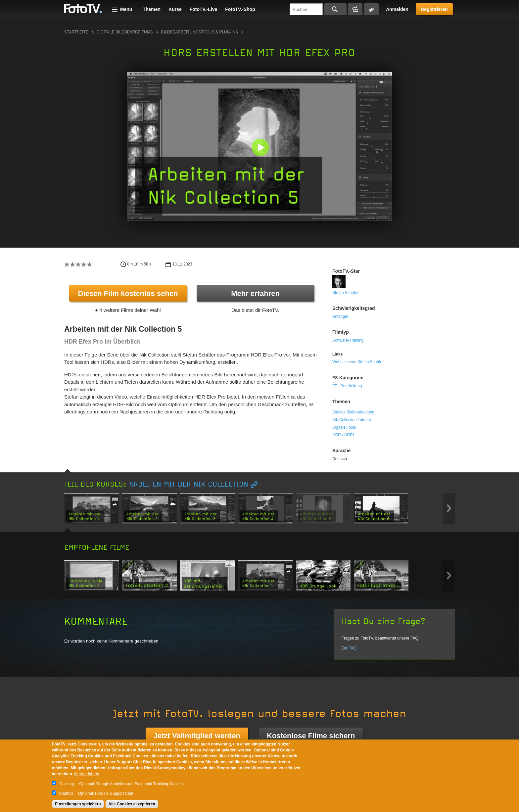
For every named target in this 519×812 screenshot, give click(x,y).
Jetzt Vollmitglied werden (197, 736)
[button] (261, 148)
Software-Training (348, 340)
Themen (152, 9)
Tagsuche (371, 9)
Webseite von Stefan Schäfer (358, 362)
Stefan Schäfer (345, 293)
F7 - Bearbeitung (347, 386)
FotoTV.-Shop (240, 9)
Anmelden (397, 9)
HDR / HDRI (343, 435)
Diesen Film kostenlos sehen (128, 293)
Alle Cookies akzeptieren (132, 804)
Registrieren (434, 9)
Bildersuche (355, 9)
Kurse (175, 9)
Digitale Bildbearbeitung (125, 32)
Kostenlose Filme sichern (311, 736)
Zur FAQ (349, 648)
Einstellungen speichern (78, 804)
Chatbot (66, 793)
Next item (449, 508)
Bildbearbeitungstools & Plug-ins (200, 32)
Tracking (67, 784)
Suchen (335, 9)
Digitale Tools (344, 427)
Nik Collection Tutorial (352, 420)
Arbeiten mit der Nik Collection (189, 484)
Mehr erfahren (255, 293)
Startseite (76, 32)
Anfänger (340, 316)
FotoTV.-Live (204, 9)
